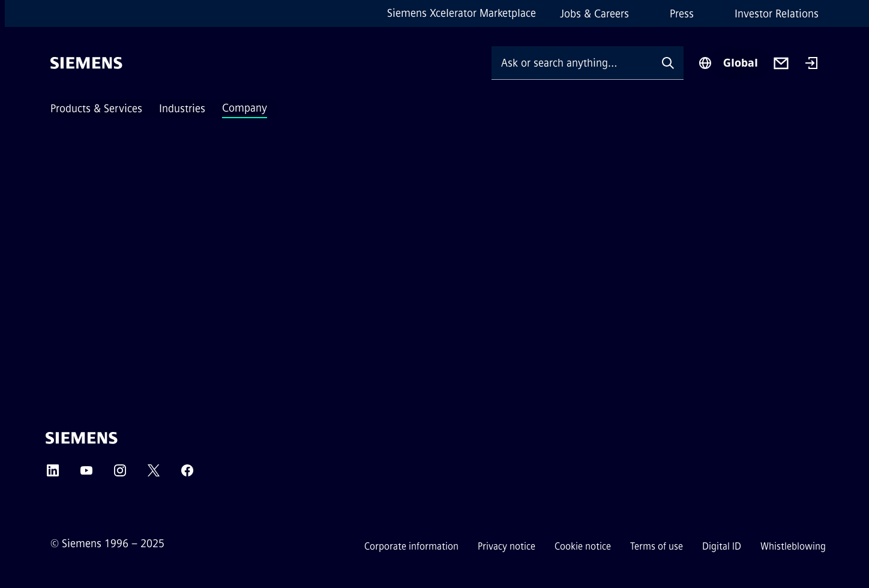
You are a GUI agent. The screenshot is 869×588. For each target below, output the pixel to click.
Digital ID (722, 546)
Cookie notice (583, 546)
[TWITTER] (154, 474)
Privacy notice (507, 546)
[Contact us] (781, 63)
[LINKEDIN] (53, 474)
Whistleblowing (793, 546)
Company (245, 108)
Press (682, 14)
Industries (182, 109)
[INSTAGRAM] (120, 474)
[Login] (811, 64)
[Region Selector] (728, 63)
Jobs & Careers (594, 14)
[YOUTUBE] (86, 474)
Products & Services (96, 109)
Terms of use (657, 546)
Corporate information (411, 546)
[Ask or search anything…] (572, 63)
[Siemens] (86, 63)
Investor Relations (777, 14)
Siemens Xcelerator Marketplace (462, 13)
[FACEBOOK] (187, 474)
